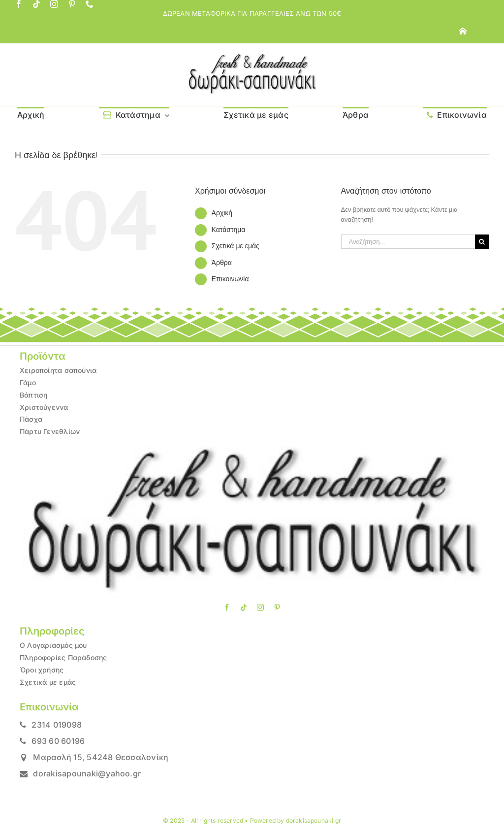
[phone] (90, 4)
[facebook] (19, 4)
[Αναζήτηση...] (408, 242)
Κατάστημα (229, 230)
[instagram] (54, 4)
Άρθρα (222, 263)
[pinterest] (72, 4)
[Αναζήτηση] (482, 242)
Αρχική (222, 213)
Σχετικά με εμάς (236, 246)
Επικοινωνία (230, 279)
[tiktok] (36, 4)
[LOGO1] (252, 56)
